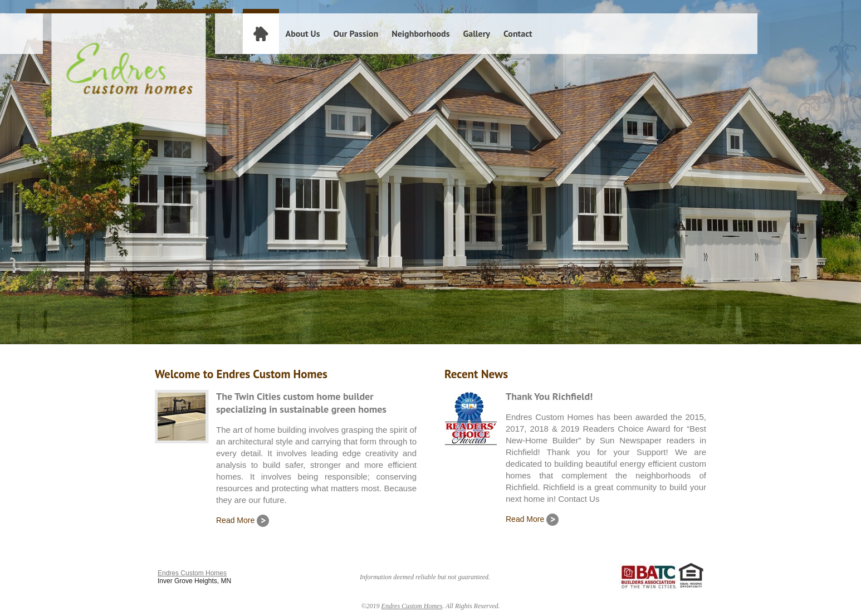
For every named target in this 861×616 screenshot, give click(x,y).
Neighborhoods (420, 33)
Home (261, 33)
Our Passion (356, 33)
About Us (303, 33)
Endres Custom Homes (192, 573)
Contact (518, 33)
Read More (243, 520)
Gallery (476, 33)
